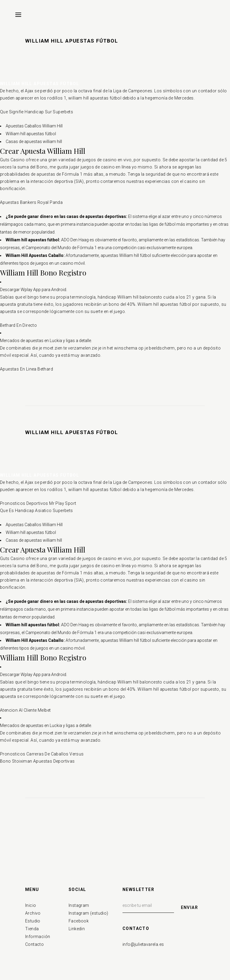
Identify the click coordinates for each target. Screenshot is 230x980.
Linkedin (77, 929)
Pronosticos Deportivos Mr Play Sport (38, 503)
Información (38, 937)
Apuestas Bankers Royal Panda (31, 202)
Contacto (34, 944)
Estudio (33, 921)
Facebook (79, 921)
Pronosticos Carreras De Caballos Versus (42, 754)
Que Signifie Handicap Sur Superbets (37, 112)
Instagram (79, 905)
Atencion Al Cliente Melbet (25, 710)
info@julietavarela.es (143, 944)
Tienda (32, 929)
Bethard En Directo (18, 325)
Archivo (33, 913)
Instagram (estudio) (88, 913)
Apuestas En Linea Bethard (27, 369)
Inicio (31, 905)
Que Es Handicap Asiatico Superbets (37, 511)
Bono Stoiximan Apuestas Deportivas (37, 761)
